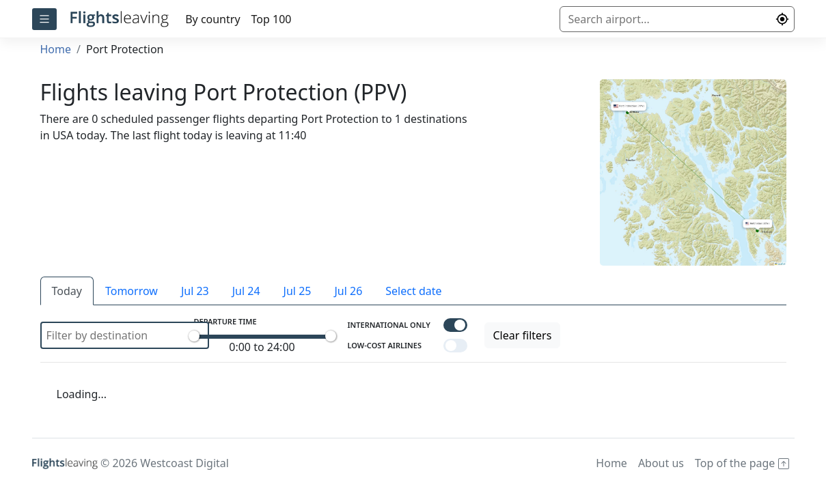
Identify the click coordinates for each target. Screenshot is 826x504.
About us (661, 463)
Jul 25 (298, 291)
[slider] (194, 336)
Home (56, 49)
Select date (413, 291)
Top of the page (742, 463)
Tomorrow (132, 291)
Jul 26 (348, 291)
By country (212, 19)
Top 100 (272, 19)
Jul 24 (246, 291)
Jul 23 (195, 291)
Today (67, 291)
